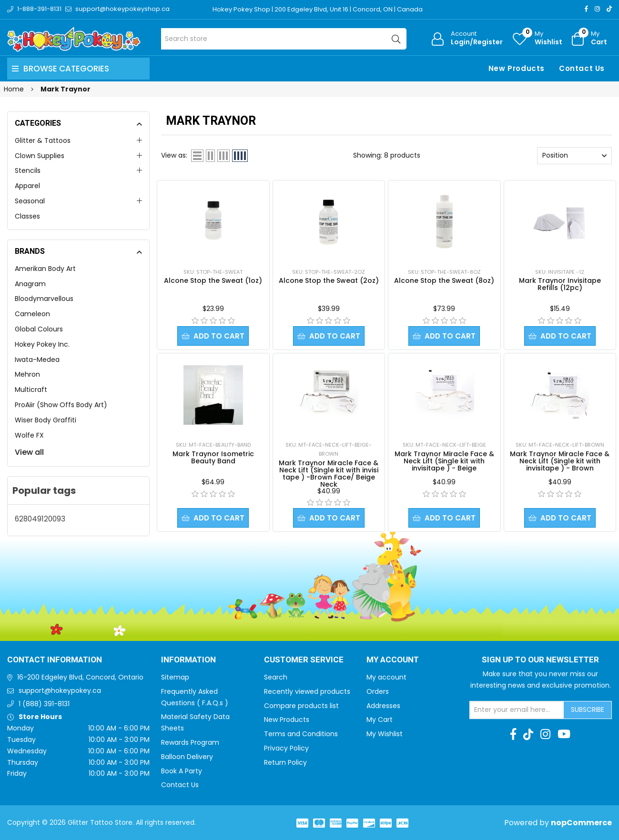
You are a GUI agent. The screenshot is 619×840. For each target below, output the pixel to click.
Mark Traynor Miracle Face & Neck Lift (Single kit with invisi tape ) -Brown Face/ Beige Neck (329, 474)
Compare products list (301, 706)
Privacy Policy (286, 748)
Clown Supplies (40, 156)
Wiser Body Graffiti (46, 420)
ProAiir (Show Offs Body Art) (61, 405)
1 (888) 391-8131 (44, 704)
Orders (378, 691)
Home (14, 89)
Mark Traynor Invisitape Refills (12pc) (560, 284)
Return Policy (285, 762)
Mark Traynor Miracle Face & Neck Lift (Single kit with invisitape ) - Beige (444, 461)
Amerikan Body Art (45, 269)
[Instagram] (597, 9)
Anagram (30, 284)
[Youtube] (564, 734)
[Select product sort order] (574, 156)
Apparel (27, 186)
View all (29, 452)
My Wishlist (385, 734)
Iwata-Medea (37, 360)
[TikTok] (609, 9)
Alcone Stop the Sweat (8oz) (444, 280)
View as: (174, 155)
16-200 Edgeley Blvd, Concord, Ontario (80, 677)
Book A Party (182, 771)
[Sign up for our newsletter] (517, 710)
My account (386, 677)
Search (276, 677)
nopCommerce (581, 823)
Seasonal (30, 201)
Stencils (28, 170)
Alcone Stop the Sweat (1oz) (213, 280)
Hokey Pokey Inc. (42, 344)
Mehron (27, 374)
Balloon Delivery (187, 757)
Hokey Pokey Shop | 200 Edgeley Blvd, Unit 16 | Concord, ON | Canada (318, 9)
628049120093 (40, 519)
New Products (517, 68)
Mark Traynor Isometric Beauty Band (213, 457)
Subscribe (588, 710)
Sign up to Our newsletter (540, 660)
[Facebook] (586, 9)
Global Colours (39, 329)
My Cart (380, 720)
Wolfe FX (29, 435)
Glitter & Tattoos (43, 140)
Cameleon (32, 314)
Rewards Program (190, 742)
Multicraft (31, 390)
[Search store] (284, 39)
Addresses (383, 706)
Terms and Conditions (301, 734)
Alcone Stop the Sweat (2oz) (329, 280)
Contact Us (582, 68)
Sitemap (175, 677)
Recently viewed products (307, 691)
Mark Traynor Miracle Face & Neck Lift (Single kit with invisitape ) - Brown (560, 461)
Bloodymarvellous (44, 299)
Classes (27, 216)
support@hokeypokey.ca (60, 690)
